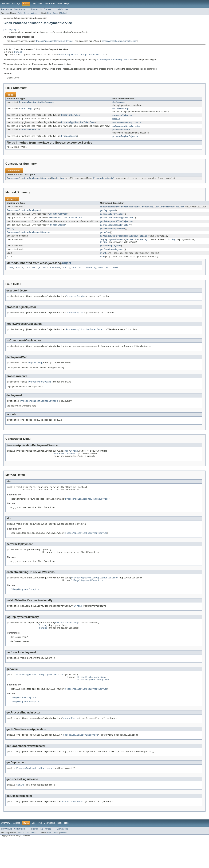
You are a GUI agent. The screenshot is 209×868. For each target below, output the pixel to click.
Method (34, 13)
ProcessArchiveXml (30, 133)
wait (101, 275)
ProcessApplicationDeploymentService (54, 41)
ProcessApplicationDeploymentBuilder (162, 211)
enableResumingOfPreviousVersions (120, 211)
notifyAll (78, 275)
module (116, 122)
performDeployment (111, 252)
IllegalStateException (91, 699)
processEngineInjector (125, 140)
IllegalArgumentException (87, 598)
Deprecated (50, 3)
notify (66, 275)
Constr (26, 13)
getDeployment (108, 215)
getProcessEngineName (112, 234)
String (28, 111)
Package (16, 3)
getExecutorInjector (112, 219)
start (103, 260)
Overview (5, 3)
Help (66, 3)
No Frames (46, 9)
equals (19, 275)
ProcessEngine (69, 140)
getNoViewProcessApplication (117, 223)
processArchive (121, 133)
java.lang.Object (11, 30)
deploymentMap (120, 111)
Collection (132, 246)
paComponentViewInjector (127, 129)
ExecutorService (71, 118)
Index (60, 3)
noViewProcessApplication (127, 125)
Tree (40, 3)
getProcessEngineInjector (115, 230)
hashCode (55, 275)
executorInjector (122, 118)
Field (20, 13)
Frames (35, 9)
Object (18, 53)
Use (34, 3)
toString (91, 275)
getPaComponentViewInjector (116, 226)
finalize (31, 275)
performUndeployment (112, 256)
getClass (43, 275)
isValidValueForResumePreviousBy (119, 242)
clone (10, 275)
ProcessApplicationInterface (78, 125)
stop (102, 264)
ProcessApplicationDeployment (36, 104)
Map (21, 111)
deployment (119, 104)
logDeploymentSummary (112, 246)
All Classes (63, 9)
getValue (105, 238)
